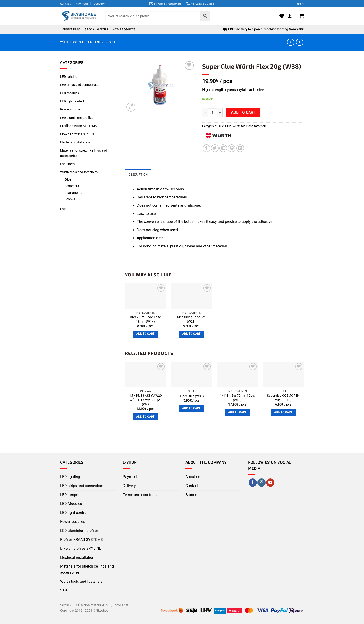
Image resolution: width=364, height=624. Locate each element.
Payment (82, 3)
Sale (63, 209)
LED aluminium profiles (77, 118)
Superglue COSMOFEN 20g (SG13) (283, 398)
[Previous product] (300, 42)
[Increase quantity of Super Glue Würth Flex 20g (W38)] (220, 113)
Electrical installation (75, 142)
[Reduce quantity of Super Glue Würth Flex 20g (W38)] (205, 113)
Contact (65, 3)
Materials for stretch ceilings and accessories (84, 153)
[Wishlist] (282, 16)
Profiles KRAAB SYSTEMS (78, 126)
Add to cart (243, 113)
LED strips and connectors (79, 85)
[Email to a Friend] (223, 148)
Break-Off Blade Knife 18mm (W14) (145, 319)
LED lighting (69, 77)
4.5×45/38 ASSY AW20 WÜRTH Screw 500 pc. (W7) (145, 400)
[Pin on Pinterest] (232, 148)
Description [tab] (138, 174)
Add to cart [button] (145, 334)
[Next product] (291, 42)
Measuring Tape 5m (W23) (191, 319)
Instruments (73, 193)
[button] (290, 16)
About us (193, 477)
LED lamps (69, 495)
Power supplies (71, 109)
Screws (70, 199)
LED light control (72, 101)
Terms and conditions (141, 495)
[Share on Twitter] (215, 148)
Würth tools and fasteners (82, 42)
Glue (112, 42)
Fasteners (67, 164)
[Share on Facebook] (206, 148)
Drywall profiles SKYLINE (78, 134)
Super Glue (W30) (191, 396)
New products (124, 29)
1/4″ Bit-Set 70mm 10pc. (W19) (237, 398)
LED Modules (70, 93)
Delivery (99, 3)
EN (301, 4)
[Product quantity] (212, 113)
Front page (71, 29)
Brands (191, 495)
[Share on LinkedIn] (240, 148)
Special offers (96, 29)
